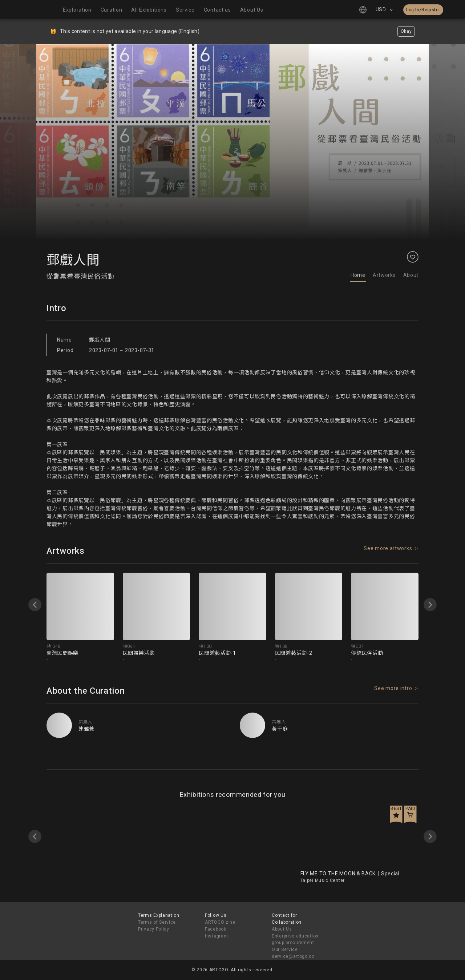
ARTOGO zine (220, 922)
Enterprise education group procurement (295, 939)
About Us (282, 929)
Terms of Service (157, 922)
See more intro (393, 688)
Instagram (216, 936)
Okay (406, 31)
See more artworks (388, 548)
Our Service (285, 949)
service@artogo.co (293, 956)
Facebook (216, 929)
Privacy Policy (154, 929)
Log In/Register (423, 10)
